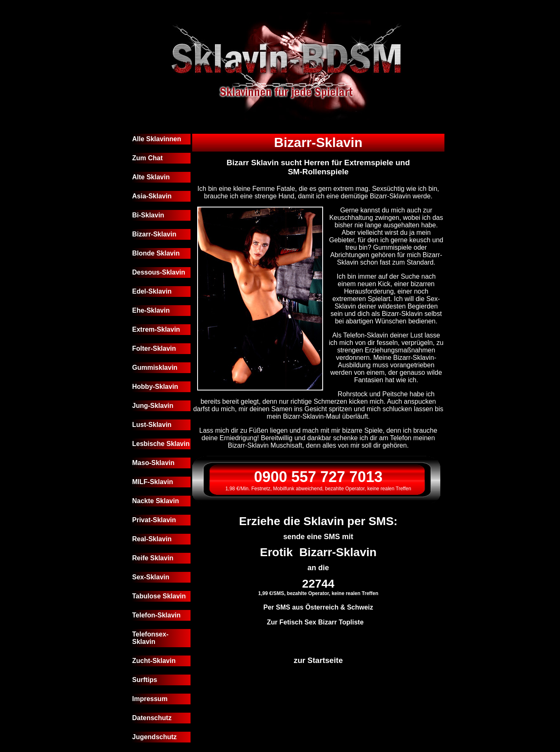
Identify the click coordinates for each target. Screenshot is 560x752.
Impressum (150, 699)
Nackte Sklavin (156, 501)
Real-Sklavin (152, 539)
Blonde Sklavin (156, 253)
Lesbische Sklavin (161, 444)
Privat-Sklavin (154, 520)
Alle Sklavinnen (157, 139)
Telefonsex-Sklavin (150, 638)
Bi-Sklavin (148, 215)
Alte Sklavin (151, 177)
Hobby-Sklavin (155, 387)
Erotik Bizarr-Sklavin (318, 552)
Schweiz (360, 607)
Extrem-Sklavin (156, 329)
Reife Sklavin (153, 558)
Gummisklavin (155, 368)
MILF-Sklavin (153, 482)
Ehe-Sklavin (151, 310)
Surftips (145, 680)
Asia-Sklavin (152, 196)
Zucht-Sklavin (154, 661)
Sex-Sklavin (151, 577)
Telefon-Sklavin (156, 615)
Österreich (322, 607)
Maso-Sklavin (153, 463)
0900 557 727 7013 (318, 477)
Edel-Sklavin (152, 291)
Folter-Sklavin (154, 348)
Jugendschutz (154, 737)
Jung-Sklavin (153, 406)
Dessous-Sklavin (159, 272)
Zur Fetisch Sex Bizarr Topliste (315, 622)
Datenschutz (152, 718)
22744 (318, 584)
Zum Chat (147, 158)
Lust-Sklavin (152, 425)
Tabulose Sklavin (159, 596)
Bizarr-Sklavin (154, 234)
